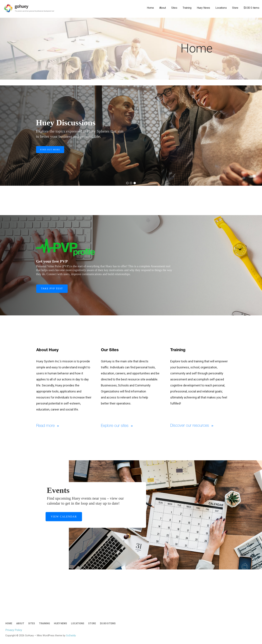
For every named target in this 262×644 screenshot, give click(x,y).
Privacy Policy (14, 630)
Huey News (204, 8)
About (163, 8)
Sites (174, 8)
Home (150, 8)
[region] (131, 136)
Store (235, 8)
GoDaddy (71, 636)
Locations (221, 8)
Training (187, 8)
